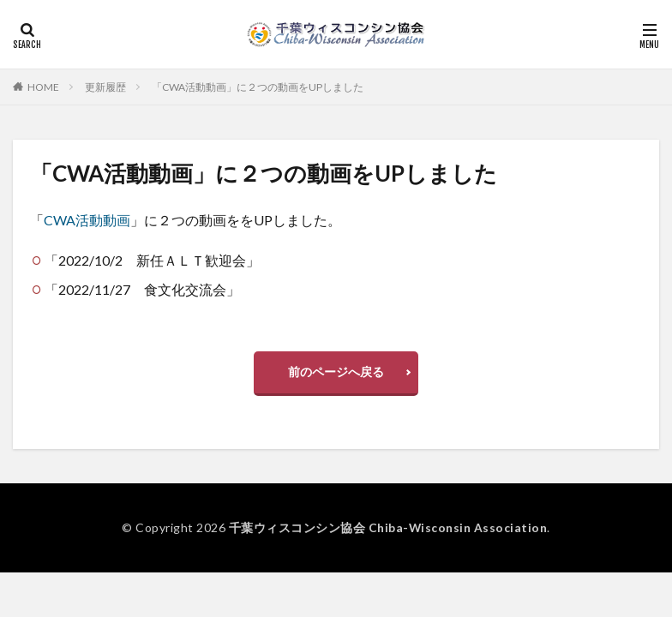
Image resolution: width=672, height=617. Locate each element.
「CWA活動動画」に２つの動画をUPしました (258, 87)
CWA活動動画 (87, 220)
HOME (43, 87)
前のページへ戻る (336, 371)
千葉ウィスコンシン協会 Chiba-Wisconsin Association (388, 527)
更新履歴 (105, 87)
